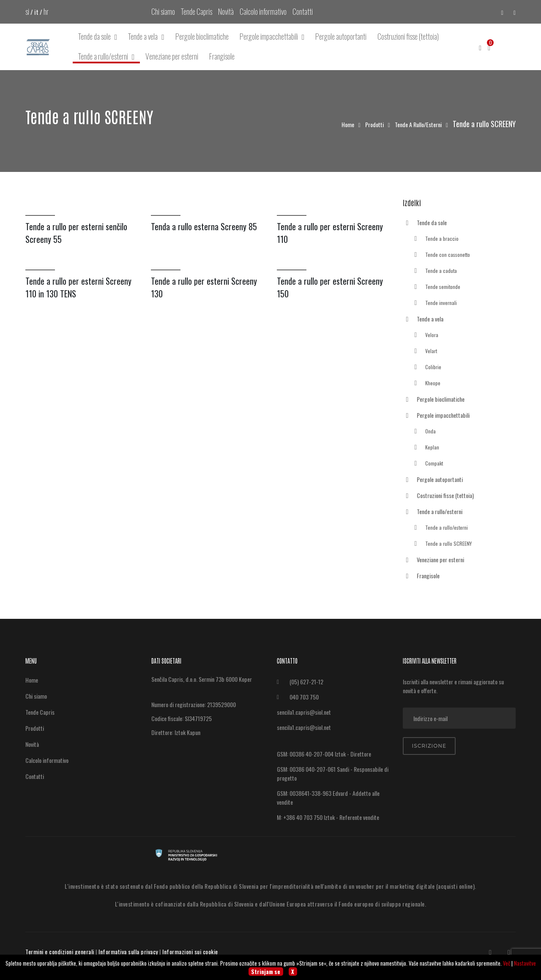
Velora (425, 335)
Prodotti (375, 124)
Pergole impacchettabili (272, 37)
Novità (226, 11)
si (27, 11)
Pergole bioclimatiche (202, 36)
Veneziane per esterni (172, 56)
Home (348, 124)
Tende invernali (434, 303)
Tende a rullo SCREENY (441, 544)
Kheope (426, 384)
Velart (424, 351)
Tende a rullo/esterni (107, 57)
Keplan (425, 448)
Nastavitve (525, 963)
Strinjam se (266, 972)
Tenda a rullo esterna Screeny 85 (204, 226)
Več (507, 963)
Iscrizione (429, 746)
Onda (424, 432)
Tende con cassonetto (441, 255)
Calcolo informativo (263, 11)
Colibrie (426, 367)
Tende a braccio (435, 239)
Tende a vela (146, 37)
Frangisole (222, 56)
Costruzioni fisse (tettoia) (408, 36)
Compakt (427, 464)
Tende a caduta (434, 271)
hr (46, 11)
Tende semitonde (436, 287)
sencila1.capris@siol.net (304, 712)
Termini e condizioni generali (60, 951)
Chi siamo (163, 11)
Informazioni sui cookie (190, 951)
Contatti (303, 11)
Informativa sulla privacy (128, 951)
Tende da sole (98, 37)
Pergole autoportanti (341, 36)
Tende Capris (197, 11)
